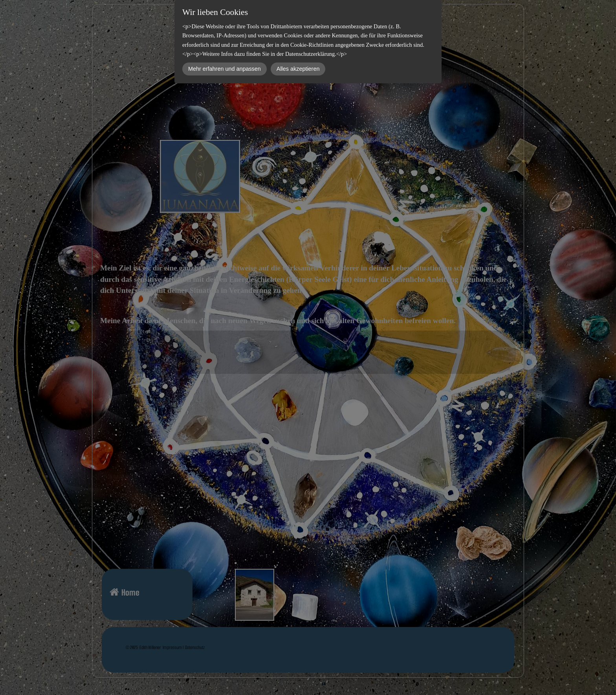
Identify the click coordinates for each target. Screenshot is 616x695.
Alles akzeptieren (298, 69)
